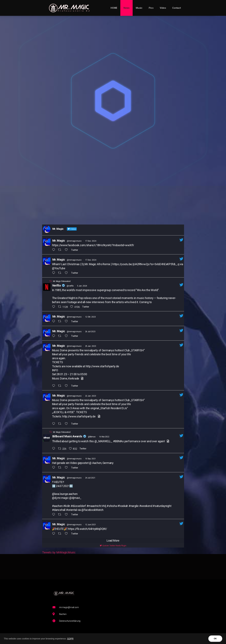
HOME (114, 8)
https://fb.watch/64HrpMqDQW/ (87, 529)
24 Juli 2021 (90, 478)
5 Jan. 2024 (82, 286)
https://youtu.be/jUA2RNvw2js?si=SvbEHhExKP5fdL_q (146, 264)
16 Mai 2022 (104, 437)
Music (139, 8)
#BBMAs (118, 441)
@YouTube (59, 268)
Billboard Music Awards (67, 436)
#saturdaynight (162, 506)
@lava (56, 494)
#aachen (57, 506)
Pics (151, 8)
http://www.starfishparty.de (102, 366)
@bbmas (92, 437)
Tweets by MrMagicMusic (59, 552)
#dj (104, 506)
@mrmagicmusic (74, 241)
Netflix (57, 285)
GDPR (70, 639)
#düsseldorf (78, 506)
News (126, 8)
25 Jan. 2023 (91, 346)
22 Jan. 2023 (91, 396)
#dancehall (59, 510)
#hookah (123, 506)
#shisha (112, 506)
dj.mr (57, 498)
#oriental (72, 510)
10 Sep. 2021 (91, 459)
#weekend (146, 506)
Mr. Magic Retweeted (62, 281)
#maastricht (94, 506)
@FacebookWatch (92, 510)
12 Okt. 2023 (90, 317)
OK (215, 639)
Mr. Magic (59, 241)
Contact (176, 8)
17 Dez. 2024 (91, 241)
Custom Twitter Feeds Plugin (113, 546)
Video (163, 8)
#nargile (134, 506)
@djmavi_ (75, 498)
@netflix (70, 286)
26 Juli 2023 (90, 332)
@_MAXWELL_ (103, 441)
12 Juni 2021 (91, 525)
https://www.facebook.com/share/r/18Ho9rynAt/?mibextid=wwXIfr (93, 245)
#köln (67, 506)
